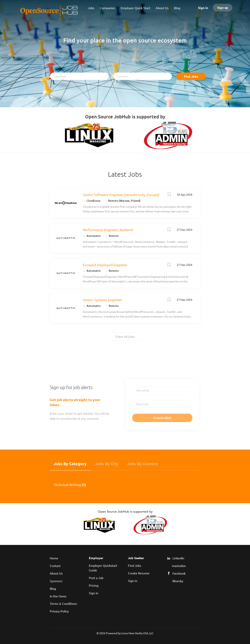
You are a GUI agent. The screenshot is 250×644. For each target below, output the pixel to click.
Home (54, 558)
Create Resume (139, 573)
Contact (55, 566)
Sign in (203, 8)
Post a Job (96, 578)
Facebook (179, 573)
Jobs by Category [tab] (70, 464)
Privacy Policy (59, 611)
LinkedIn (178, 558)
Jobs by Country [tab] (142, 464)
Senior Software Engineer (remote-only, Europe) (121, 195)
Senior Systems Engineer (102, 300)
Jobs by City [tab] (107, 464)
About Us (56, 573)
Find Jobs (191, 76)
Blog (53, 588)
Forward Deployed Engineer (105, 265)
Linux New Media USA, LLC (137, 633)
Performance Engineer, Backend (108, 230)
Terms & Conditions (63, 603)
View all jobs (125, 337)
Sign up (223, 8)
